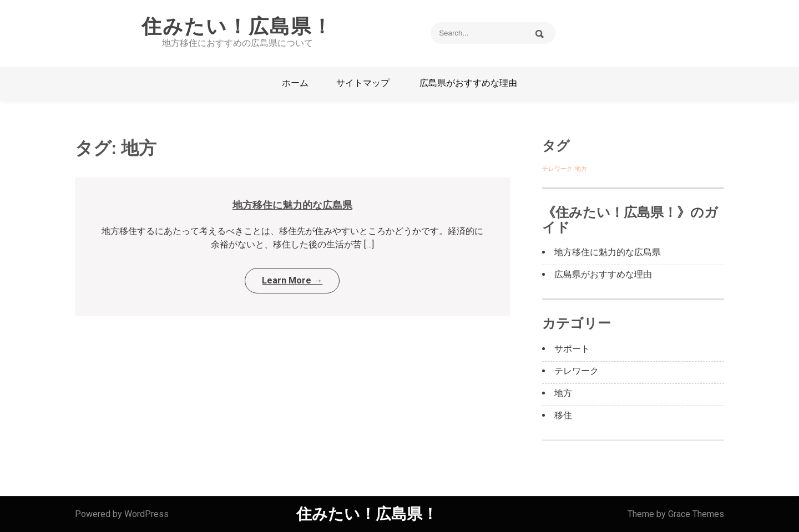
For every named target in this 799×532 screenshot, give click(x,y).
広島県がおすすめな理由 (468, 83)
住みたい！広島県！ (237, 27)
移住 (563, 415)
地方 (563, 393)
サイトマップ (363, 83)
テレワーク (577, 371)
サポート (572, 349)
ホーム (295, 83)
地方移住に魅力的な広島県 (292, 205)
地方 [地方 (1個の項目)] (581, 169)
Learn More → (292, 280)
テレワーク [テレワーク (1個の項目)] (557, 169)
